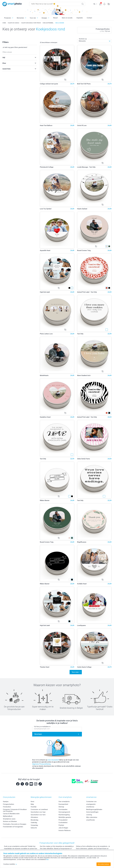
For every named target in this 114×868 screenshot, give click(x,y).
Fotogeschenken (8, 804)
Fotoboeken (7, 807)
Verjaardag (34, 825)
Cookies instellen (10, 864)
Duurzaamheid (63, 804)
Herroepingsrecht (64, 812)
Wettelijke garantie (65, 817)
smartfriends (90, 820)
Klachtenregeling (64, 815)
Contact (89, 18)
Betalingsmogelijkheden (94, 809)
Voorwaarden (63, 809)
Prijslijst (61, 825)
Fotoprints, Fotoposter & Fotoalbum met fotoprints (15, 810)
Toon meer (75, 672)
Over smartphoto (64, 802)
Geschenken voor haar (38, 812)
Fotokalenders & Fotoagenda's (13, 827)
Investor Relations (65, 830)
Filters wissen (7, 52)
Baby (32, 804)
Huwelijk (34, 807)
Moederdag (34, 820)
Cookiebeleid (63, 823)
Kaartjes (6, 802)
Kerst (32, 802)
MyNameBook (8, 816)
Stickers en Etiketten (10, 821)
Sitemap (61, 807)
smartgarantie (91, 804)
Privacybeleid (63, 820)
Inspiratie (80, 18)
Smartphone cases (9, 819)
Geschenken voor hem (38, 815)
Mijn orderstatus (92, 817)
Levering (89, 815)
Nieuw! (55, 18)
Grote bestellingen (92, 812)
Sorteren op (83, 39)
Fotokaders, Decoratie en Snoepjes (15, 824)
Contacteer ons (91, 802)
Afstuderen (34, 817)
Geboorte (34, 828)
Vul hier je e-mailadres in (42, 727)
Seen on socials (67, 18)
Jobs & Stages (63, 828)
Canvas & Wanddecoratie (11, 814)
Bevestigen (38, 734)
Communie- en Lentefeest (39, 809)
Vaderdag (34, 823)
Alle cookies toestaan (103, 864)
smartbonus (90, 807)
